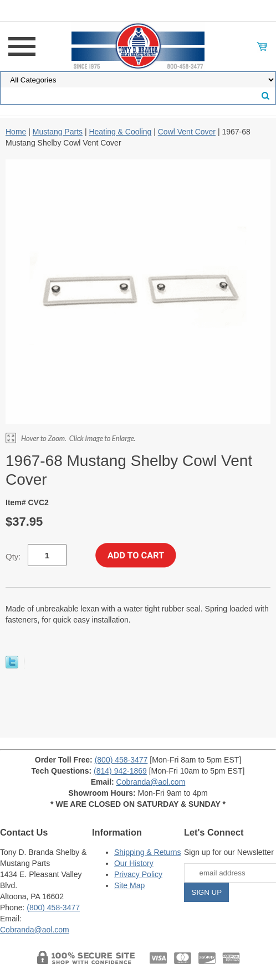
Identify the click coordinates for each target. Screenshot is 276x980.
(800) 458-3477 (121, 760)
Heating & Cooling (120, 132)
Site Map (129, 885)
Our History (134, 863)
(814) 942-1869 (120, 771)
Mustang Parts (58, 132)
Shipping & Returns (148, 852)
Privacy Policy (138, 874)
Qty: (13, 556)
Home (16, 132)
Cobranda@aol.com (151, 782)
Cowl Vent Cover (187, 132)
